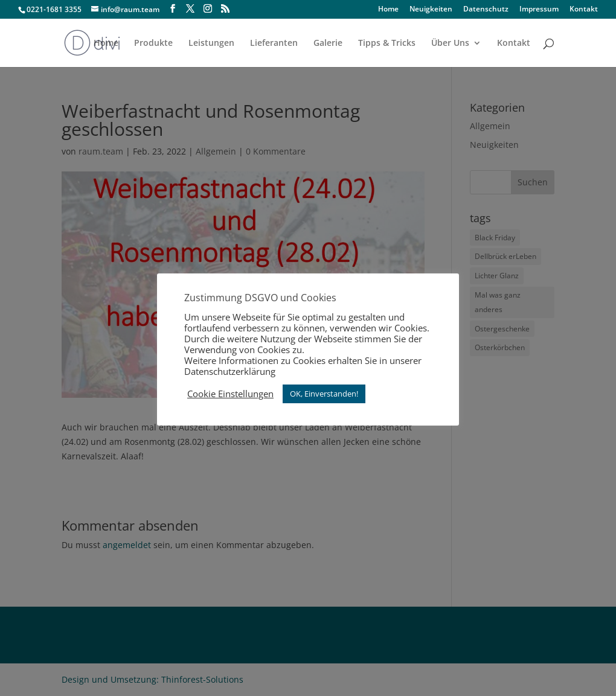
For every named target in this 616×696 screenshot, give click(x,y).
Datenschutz (486, 10)
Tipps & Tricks (387, 43)
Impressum (539, 10)
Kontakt (584, 10)
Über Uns (450, 43)
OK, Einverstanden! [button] (324, 394)
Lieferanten (274, 43)
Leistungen (211, 43)
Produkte (153, 43)
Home (388, 10)
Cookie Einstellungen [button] (230, 394)
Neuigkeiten (431, 10)
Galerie (328, 43)
